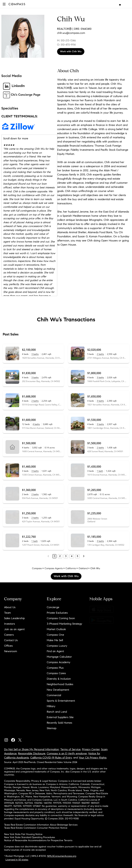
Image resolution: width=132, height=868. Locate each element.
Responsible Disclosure (32, 753)
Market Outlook (56, 629)
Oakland (83, 568)
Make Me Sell (55, 640)
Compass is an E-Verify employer (67, 753)
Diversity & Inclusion (59, 679)
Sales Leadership (14, 618)
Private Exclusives (57, 613)
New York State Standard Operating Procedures (30, 837)
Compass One (55, 635)
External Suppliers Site (60, 717)
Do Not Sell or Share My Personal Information (32, 749)
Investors (10, 624)
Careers (9, 635)
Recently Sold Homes (59, 723)
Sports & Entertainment (61, 701)
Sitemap (52, 728)
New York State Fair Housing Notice (23, 834)
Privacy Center (91, 749)
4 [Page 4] (72, 556)
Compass (37, 568)
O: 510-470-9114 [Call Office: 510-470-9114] (66, 45)
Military (51, 706)
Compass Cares (56, 673)
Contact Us (11, 640)
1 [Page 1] (54, 556)
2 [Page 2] (60, 556)
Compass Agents (54, 568)
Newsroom (11, 651)
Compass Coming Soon (61, 618)
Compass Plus (55, 668)
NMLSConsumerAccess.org (62, 856)
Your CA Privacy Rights (93, 758)
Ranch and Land (57, 712)
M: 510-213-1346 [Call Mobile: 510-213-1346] (66, 40)
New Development (58, 690)
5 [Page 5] (77, 556)
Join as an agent (14, 629)
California (71, 568)
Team (7, 613)
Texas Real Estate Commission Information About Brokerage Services (41, 825)
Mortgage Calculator (59, 657)
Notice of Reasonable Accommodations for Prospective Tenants (38, 840)
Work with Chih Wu (71, 51)
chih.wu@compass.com (71, 33)
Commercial (54, 695)
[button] (4, 4)
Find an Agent (55, 651)
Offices (8, 646)
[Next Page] (84, 556)
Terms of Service (70, 749)
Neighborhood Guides (60, 684)
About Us (10, 607)
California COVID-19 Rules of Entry (51, 758)
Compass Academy (59, 662)
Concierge (53, 607)
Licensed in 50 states (17, 860)
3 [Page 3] (66, 556)
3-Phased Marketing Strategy (64, 624)
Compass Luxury (57, 646)
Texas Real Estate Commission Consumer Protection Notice (36, 828)
